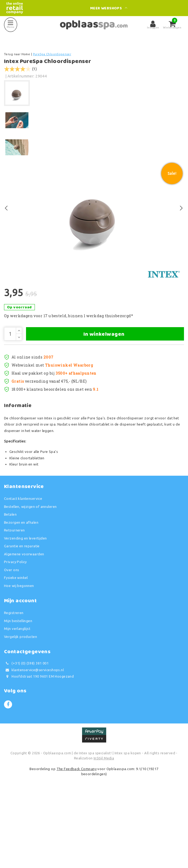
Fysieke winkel (16, 651)
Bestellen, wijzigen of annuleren (30, 580)
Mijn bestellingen (18, 695)
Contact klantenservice (23, 572)
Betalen (10, 588)
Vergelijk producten (21, 710)
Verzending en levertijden (25, 612)
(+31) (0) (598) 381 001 (26, 737)
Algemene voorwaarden (24, 628)
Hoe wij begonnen (19, 659)
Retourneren (14, 604)
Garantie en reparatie (22, 620)
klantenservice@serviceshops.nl (34, 744)
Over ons (12, 644)
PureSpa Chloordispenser (52, 54)
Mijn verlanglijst (17, 702)
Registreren (14, 686)
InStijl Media (104, 832)
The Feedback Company (77, 843)
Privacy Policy (15, 636)
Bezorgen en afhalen (21, 596)
